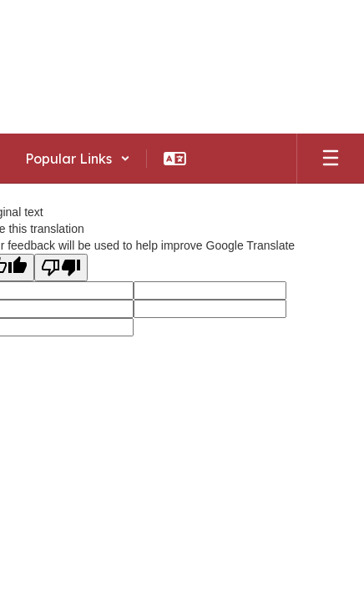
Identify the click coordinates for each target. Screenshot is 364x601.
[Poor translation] (61, 268)
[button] (78, 159)
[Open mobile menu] (331, 159)
